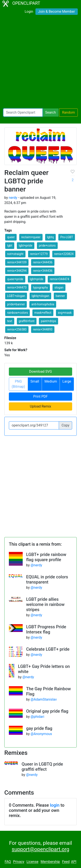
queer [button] (11, 237)
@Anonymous (41, 734)
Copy (65, 425)
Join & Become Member (57, 12)
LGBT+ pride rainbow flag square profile (46, 557)
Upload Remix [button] (40, 406)
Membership (50, 862)
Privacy (19, 862)
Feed (66, 862)
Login (29, 12)
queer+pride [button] (15, 279)
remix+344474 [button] (59, 279)
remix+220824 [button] (64, 254)
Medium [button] (51, 381)
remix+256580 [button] (17, 329)
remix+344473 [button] (17, 287)
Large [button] (67, 381)
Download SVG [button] (41, 371)
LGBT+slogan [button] (16, 296)
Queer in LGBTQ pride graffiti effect (42, 767)
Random (68, 112)
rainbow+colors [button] (17, 313)
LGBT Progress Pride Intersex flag (46, 629)
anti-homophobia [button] (43, 304)
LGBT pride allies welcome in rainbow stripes (45, 604)
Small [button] (35, 381)
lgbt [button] (10, 246)
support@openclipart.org (40, 849)
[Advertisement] (40, 63)
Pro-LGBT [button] (67, 237)
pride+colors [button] (47, 246)
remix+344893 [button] (43, 329)
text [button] (10, 321)
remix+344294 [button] (17, 271)
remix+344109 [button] (17, 262)
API (74, 862)
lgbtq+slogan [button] (40, 296)
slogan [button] (59, 287)
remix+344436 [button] (43, 262)
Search (50, 112)
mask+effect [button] (43, 313)
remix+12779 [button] (39, 254)
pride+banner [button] (16, 304)
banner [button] (60, 296)
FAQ (8, 862)
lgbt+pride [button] (26, 246)
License (33, 862)
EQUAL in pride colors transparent (47, 579)
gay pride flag (39, 728)
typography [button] (40, 287)
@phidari (37, 717)
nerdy (13, 198)
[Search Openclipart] (23, 113)
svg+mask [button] (65, 313)
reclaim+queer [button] (31, 237)
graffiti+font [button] (27, 321)
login (55, 805)
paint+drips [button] (48, 321)
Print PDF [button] (40, 396)
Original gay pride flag (47, 711)
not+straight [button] (15, 254)
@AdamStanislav (44, 699)
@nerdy (36, 565)
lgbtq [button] (51, 237)
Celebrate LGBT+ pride (48, 649)
